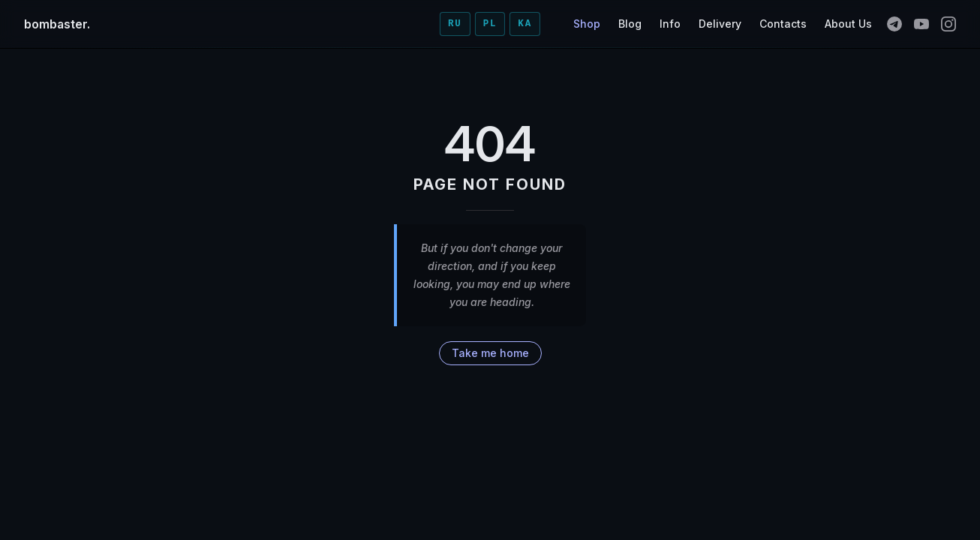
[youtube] (921, 24)
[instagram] (948, 24)
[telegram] (894, 24)
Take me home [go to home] (490, 353)
